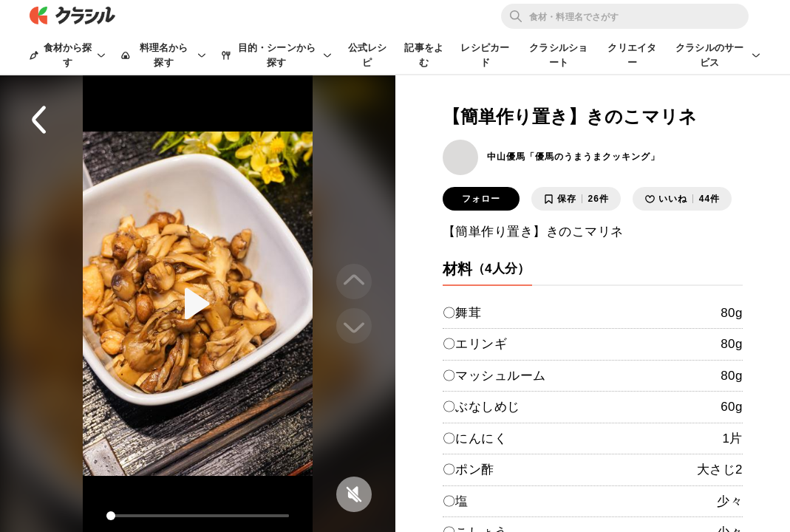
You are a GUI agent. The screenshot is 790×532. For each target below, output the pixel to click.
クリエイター (632, 55)
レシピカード (485, 55)
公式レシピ (368, 55)
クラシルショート (558, 55)
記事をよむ (424, 55)
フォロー (481, 199)
